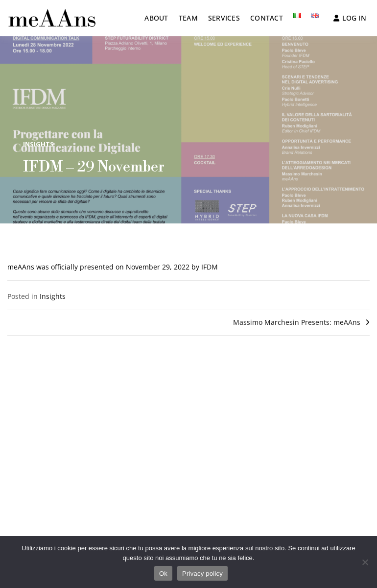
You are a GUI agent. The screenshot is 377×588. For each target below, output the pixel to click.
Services (224, 18)
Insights (38, 144)
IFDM (210, 267)
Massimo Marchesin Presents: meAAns (297, 322)
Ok (163, 574)
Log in (350, 18)
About (156, 18)
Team (188, 18)
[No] (365, 562)
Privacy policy (202, 574)
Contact (267, 18)
